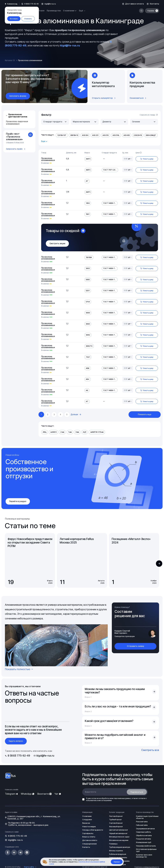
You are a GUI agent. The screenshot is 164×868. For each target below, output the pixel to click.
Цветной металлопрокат (119, 830)
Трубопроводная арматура (119, 847)
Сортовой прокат (116, 823)
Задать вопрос (16, 741)
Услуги (41, 11)
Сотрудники (87, 820)
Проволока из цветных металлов (17, 116)
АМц (44, 432)
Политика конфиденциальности (147, 867)
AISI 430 (126, 135)
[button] (159, 564)
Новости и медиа (89, 826)
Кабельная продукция (117, 854)
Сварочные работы (143, 832)
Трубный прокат (115, 820)
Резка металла (142, 822)
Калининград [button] (12, 4)
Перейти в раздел (18, 501)
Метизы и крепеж (116, 850)
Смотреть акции (57, 244)
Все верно (14, 19)
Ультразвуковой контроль (146, 846)
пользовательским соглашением (99, 800)
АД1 (84, 432)
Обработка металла (144, 835)
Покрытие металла (144, 839)
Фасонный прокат (116, 826)
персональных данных (122, 798)
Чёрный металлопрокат (118, 833)
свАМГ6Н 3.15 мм (96, 432)
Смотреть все (150, 750)
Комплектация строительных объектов (146, 817)
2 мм (62, 432)
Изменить (28, 19)
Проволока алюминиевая (48, 159)
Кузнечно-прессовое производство (144, 856)
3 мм (77, 432)
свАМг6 (53, 432)
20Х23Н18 (136, 135)
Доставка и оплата (135, 4)
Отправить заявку (136, 646)
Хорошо (117, 862)
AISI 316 (105, 135)
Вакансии (86, 823)
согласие (95, 798)
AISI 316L (115, 135)
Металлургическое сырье (119, 837)
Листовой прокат (116, 816)
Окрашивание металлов (145, 828)
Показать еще (145, 414)
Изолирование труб (144, 842)
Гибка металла (142, 825)
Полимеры (113, 844)
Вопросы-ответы (89, 837)
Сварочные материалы (118, 857)
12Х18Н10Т (62, 135)
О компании (87, 816)
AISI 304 (85, 135)
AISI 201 (95, 135)
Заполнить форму (18, 96)
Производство (54, 11)
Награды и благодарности (92, 830)
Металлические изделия (119, 840)
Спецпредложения (89, 844)
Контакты (155, 4)
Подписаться (137, 792)
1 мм (69, 432)
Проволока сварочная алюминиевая (17, 123)
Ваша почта (90, 792)
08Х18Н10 (74, 135)
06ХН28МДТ (149, 135)
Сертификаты (88, 833)
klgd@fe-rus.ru (50, 4)
